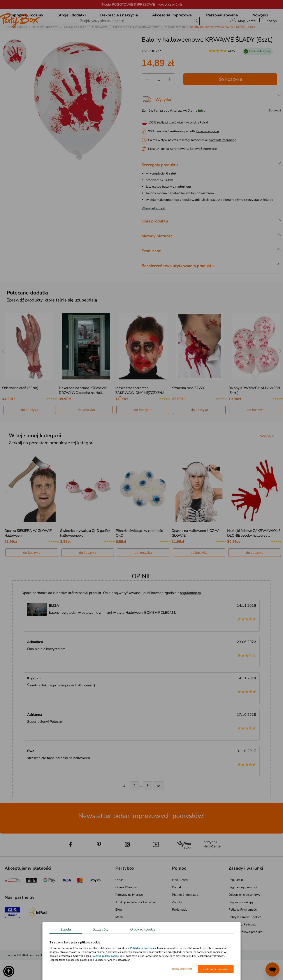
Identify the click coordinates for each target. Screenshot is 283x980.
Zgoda (66, 929)
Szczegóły (101, 929)
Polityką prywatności (143, 948)
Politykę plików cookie (105, 956)
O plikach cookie (143, 929)
